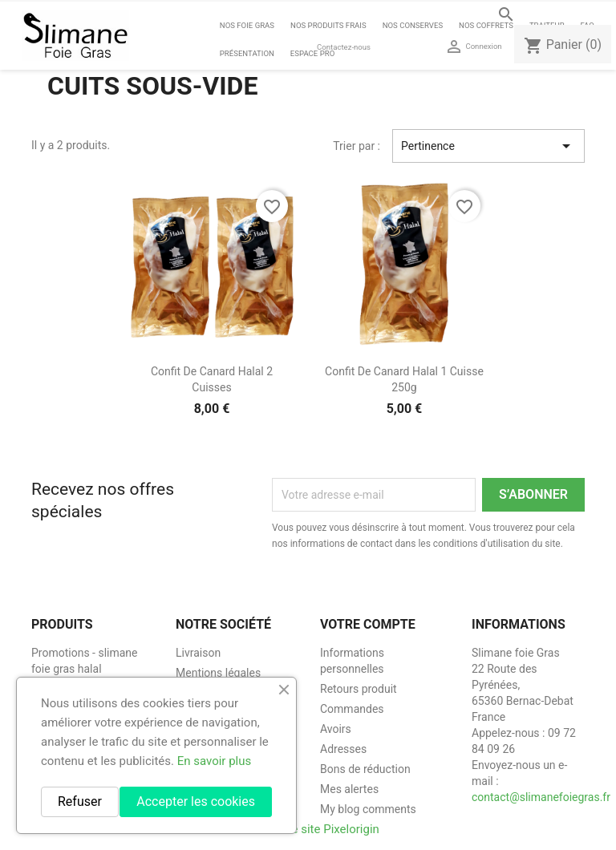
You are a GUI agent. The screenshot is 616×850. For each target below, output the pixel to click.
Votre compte (368, 624)
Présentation (247, 53)
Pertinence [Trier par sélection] (488, 146)
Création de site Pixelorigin (308, 829)
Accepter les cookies (196, 801)
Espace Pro (312, 53)
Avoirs (336, 729)
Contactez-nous (344, 47)
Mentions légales (218, 673)
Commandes (352, 709)
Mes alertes (349, 789)
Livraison (198, 653)
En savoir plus (215, 761)
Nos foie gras (247, 25)
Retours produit (359, 689)
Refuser (80, 801)
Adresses (343, 749)
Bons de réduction (365, 769)
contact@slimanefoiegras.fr (541, 797)
